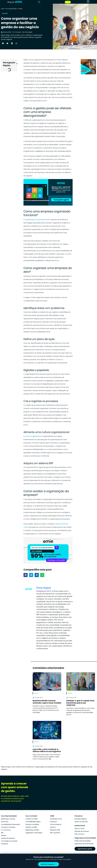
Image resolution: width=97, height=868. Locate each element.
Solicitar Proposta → (49, 864)
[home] (15, 2)
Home (3, 9)
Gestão (20, 9)
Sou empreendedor (11, 9)
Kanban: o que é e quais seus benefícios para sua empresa (80, 703)
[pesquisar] (39, 2)
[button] (3, 43)
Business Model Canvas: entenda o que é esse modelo (47, 702)
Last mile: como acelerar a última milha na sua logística (47, 750)
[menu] (88, 2)
